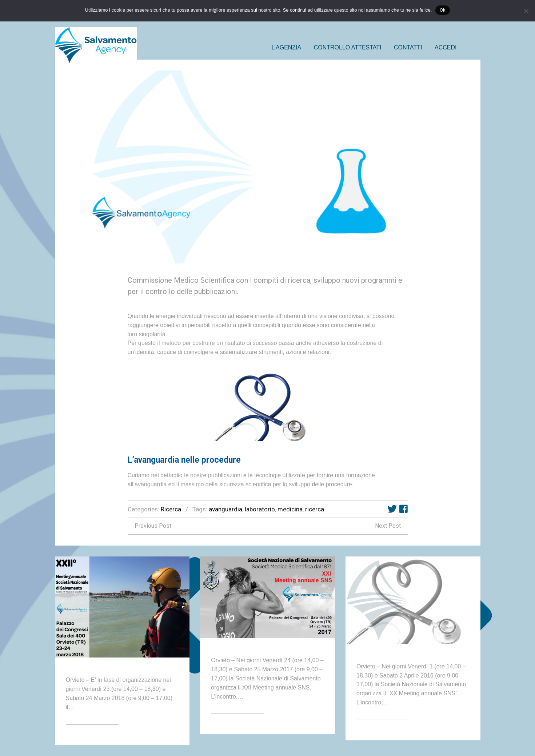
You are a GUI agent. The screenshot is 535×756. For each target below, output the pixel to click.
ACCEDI (446, 47)
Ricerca (171, 509)
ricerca (315, 509)
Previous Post (149, 526)
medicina (290, 509)
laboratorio (260, 509)
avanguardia (225, 509)
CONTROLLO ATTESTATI (348, 47)
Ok (443, 10)
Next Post (391, 526)
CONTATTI (408, 47)
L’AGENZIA (286, 47)
